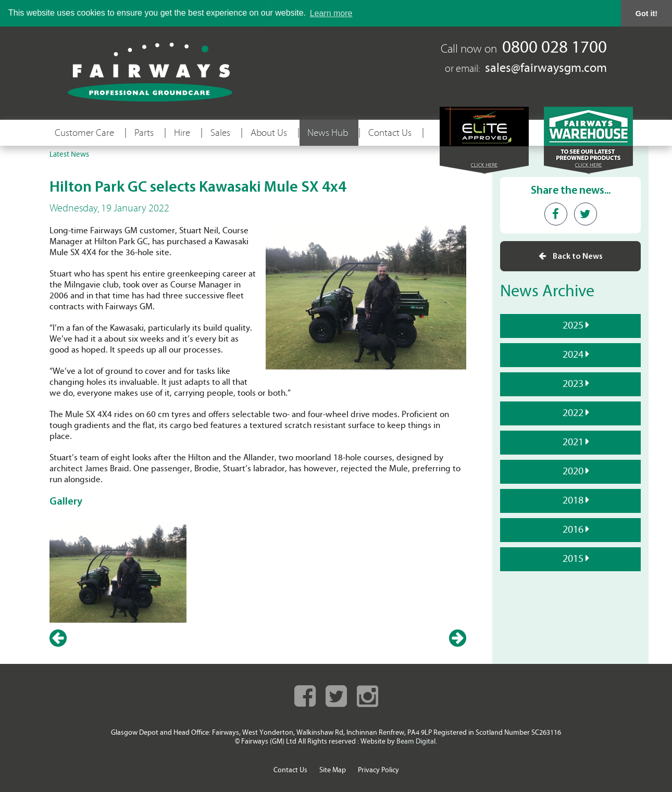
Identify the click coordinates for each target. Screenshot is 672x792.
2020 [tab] (572, 471)
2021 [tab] (572, 442)
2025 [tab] (572, 325)
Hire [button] (182, 133)
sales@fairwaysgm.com (546, 69)
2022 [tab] (572, 413)
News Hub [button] (328, 133)
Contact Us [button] (390, 133)
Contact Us (290, 770)
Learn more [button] (331, 13)
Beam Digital (416, 742)
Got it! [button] (646, 14)
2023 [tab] (572, 384)
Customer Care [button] (84, 133)
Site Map (333, 770)
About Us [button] (269, 133)
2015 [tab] (572, 559)
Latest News (69, 155)
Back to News (571, 256)
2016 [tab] (572, 530)
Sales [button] (220, 133)
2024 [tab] (572, 355)
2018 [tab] (572, 500)
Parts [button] (144, 133)
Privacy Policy (378, 770)
